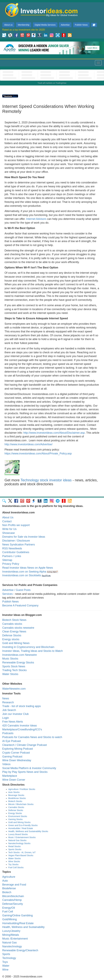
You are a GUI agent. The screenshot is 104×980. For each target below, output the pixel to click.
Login (6, 718)
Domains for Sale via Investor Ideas (24, 537)
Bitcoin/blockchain (13, 896)
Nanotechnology (12, 946)
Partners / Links (12, 556)
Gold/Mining (9, 919)
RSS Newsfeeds (12, 548)
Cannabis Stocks (16, 807)
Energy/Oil (9, 908)
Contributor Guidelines (16, 552)
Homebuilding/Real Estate (18, 923)
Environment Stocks (18, 816)
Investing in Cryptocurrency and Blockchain (28, 647)
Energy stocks (11, 639)
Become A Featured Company (20, 605)
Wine (5, 970)
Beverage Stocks (16, 795)
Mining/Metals (11, 935)
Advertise (65, 25)
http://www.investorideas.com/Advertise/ (28, 444)
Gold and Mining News (16, 643)
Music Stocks (10, 659)
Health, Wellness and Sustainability (23, 927)
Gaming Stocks (15, 819)
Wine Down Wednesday (17, 760)
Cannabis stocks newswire (18, 628)
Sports (6, 954)
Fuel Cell (8, 912)
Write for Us (9, 529)
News (6, 698)
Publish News (81, 25)
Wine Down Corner (14, 780)
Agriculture (9, 877)
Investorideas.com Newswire (20, 655)
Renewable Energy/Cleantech (20, 950)
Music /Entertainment (15, 939)
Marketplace (10, 776)
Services (7, 594)
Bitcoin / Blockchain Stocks (21, 804)
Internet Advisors (36, 219)
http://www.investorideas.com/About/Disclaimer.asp (54, 433)
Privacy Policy (11, 564)
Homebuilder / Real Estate (21, 828)
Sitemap (7, 560)
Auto (5, 881)
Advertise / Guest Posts (16, 590)
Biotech (7, 892)
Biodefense (9, 888)
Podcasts (8, 733)
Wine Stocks (14, 861)
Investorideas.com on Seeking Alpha (24, 572)
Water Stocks (10, 674)
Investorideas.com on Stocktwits (22, 575)
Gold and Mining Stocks (19, 822)
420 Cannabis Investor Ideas (20, 726)
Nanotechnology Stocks (19, 843)
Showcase (9, 533)
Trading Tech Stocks (14, 670)
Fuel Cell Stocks (16, 867)
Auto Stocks (14, 792)
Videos (6, 764)
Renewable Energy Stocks (18, 663)
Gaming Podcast (12, 757)
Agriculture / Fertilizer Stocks (22, 789)
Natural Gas (9, 943)
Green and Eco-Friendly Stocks (23, 825)
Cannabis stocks (12, 624)
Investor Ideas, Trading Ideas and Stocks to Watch (33, 651)
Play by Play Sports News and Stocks (25, 772)
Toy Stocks (13, 864)
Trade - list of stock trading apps (21, 706)
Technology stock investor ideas (46, 480)
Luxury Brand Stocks (18, 834)
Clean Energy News (14, 632)
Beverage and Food (14, 885)
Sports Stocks (15, 849)
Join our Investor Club (15, 714)
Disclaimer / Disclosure (16, 541)
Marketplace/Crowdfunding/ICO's (22, 729)
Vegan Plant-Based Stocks (21, 855)
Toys (5, 962)
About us (8, 25)
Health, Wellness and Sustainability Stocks (28, 831)
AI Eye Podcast (12, 741)
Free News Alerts (13, 722)
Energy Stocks (15, 813)
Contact (7, 521)
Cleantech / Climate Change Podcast (24, 745)
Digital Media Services (45, 25)
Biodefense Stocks (17, 798)
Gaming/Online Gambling (17, 915)
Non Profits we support (16, 525)
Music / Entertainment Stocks (22, 837)
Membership (24, 25)
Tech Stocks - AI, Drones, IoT (22, 852)
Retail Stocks (14, 846)
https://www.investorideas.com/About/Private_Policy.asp (38, 454)
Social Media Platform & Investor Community (29, 768)
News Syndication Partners (19, 545)
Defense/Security (13, 904)
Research (8, 702)
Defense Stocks (12, 635)
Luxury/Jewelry (11, 931)
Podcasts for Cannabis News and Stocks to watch (32, 737)
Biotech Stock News (14, 620)
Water (6, 966)
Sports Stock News (14, 666)
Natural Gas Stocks (17, 840)
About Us (8, 517)
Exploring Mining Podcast (18, 749)
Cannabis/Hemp (12, 900)
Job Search (9, 710)
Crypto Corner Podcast (16, 753)
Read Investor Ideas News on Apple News (28, 568)
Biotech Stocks (15, 801)
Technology (9, 958)
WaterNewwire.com (14, 689)
